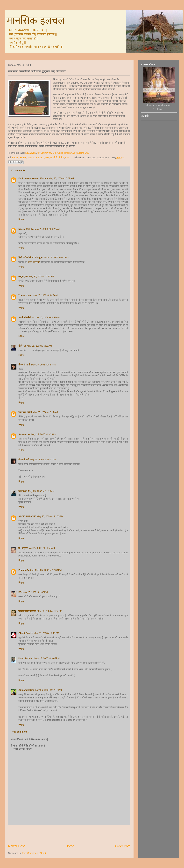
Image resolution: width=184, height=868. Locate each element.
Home (70, 846)
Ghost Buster (26, 633)
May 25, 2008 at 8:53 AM (44, 365)
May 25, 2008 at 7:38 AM (39, 346)
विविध (61, 158)
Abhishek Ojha (26, 690)
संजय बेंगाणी (24, 460)
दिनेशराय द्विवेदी (25, 412)
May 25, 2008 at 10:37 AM (43, 460)
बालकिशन (23, 491)
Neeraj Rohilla (26, 229)
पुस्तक (46, 158)
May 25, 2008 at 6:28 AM (57, 257)
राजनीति (54, 158)
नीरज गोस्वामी (24, 365)
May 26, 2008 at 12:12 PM (49, 690)
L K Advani (31, 153)
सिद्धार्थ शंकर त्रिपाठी (27, 611)
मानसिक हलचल (36, 20)
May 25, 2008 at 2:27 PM (50, 611)
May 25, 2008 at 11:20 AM (41, 491)
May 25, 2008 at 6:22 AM (47, 229)
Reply (21, 219)
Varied (39, 158)
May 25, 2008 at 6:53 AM (47, 317)
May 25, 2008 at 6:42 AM (41, 276)
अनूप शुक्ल (23, 276)
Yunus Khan (25, 295)
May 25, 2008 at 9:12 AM (45, 412)
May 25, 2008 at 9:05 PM (47, 658)
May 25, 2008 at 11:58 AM (42, 548)
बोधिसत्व (22, 346)
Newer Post (16, 846)
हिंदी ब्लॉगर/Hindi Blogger (31, 257)
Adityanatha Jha (80, 153)
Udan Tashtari (26, 658)
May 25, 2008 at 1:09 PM (35, 592)
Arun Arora (24, 434)
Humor (23, 158)
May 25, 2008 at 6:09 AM (61, 178)
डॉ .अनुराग (23, 548)
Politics (31, 158)
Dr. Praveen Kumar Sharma (33, 178)
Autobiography (64, 153)
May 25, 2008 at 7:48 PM (46, 633)
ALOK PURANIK (27, 516)
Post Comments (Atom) (34, 853)
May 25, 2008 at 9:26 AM (44, 434)
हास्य (67, 158)
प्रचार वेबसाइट (34, 262)
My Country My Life (47, 153)
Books (15, 158)
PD (20, 592)
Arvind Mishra (26, 317)
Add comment (19, 732)
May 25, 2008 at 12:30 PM (48, 570)
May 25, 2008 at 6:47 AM (45, 295)
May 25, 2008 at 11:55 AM (50, 516)
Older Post (123, 846)
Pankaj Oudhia (26, 570)
